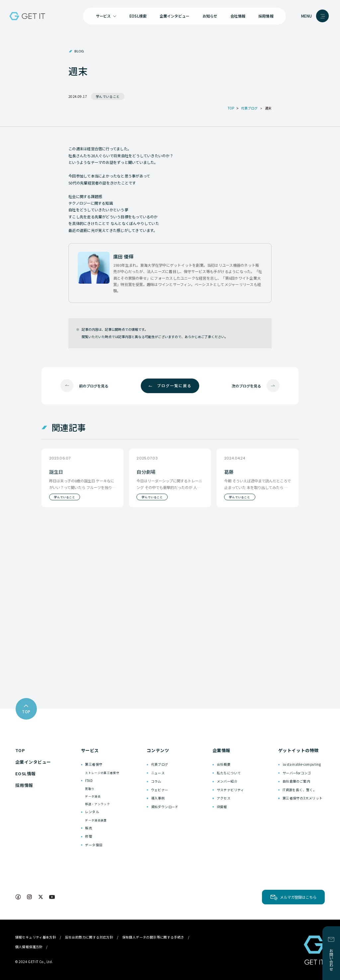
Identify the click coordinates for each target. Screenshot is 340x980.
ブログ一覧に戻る (174, 385)
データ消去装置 (96, 820)
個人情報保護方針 (29, 947)
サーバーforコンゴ (297, 773)
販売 (88, 828)
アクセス (224, 798)
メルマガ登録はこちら (298, 897)
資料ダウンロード (165, 807)
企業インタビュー (175, 16)
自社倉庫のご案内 (296, 781)
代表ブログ (160, 764)
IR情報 (222, 807)
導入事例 (158, 798)
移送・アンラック (97, 804)
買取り (90, 789)
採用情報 (266, 16)
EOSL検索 (138, 16)
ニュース (158, 773)
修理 (88, 836)
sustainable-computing (302, 764)
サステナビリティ (230, 790)
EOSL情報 (26, 773)
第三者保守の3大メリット (303, 798)
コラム (156, 781)
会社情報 (238, 16)
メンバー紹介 (227, 781)
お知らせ (210, 16)
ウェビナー (160, 790)
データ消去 (93, 796)
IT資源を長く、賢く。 (299, 790)
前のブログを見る (94, 386)
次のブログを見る (246, 386)
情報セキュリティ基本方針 (36, 937)
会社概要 (224, 764)
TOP (20, 750)
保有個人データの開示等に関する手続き (153, 937)
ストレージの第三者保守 (102, 773)
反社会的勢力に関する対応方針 (89, 937)
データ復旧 (94, 845)
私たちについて (229, 773)
